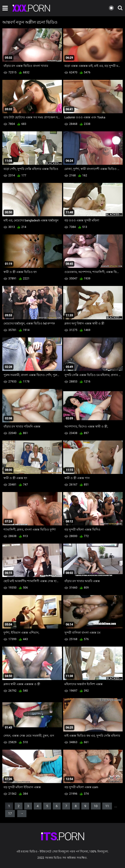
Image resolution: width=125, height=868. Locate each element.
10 (96, 806)
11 (107, 806)
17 (10, 813)
